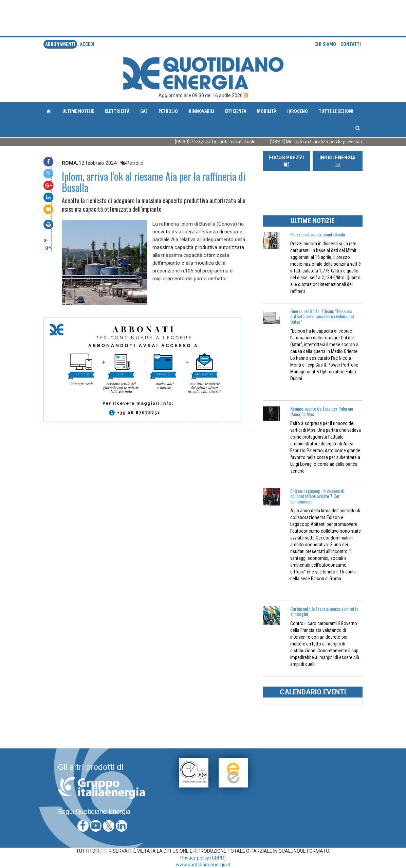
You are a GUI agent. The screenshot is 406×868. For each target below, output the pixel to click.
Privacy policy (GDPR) (203, 858)
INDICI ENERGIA (337, 161)
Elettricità (117, 111)
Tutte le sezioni (336, 111)
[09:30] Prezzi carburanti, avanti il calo (222, 142)
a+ (48, 247)
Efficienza (236, 111)
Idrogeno (298, 111)
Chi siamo (325, 44)
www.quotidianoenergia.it (203, 865)
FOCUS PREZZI (286, 161)
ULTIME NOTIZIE (313, 221)
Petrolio (168, 111)
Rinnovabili (201, 111)
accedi (87, 44)
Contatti (351, 44)
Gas (144, 111)
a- (46, 240)
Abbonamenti (60, 44)
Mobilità (267, 111)
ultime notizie (78, 111)
